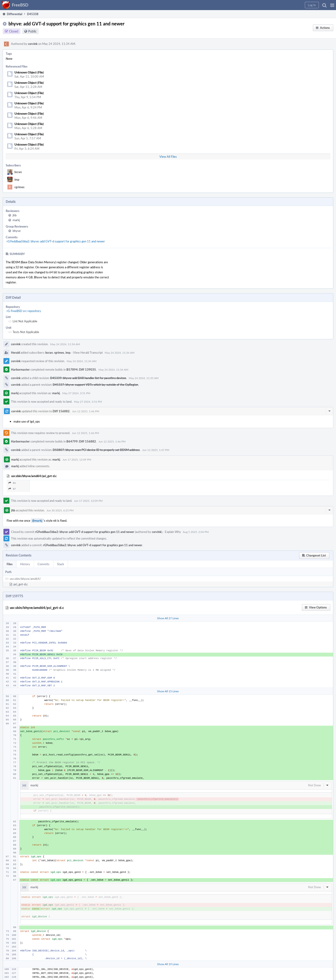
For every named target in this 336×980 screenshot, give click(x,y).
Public (32, 31)
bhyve (17, 231)
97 (12, 489)
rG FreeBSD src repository (24, 311)
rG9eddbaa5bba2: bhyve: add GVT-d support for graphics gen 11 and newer (56, 241)
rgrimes (19, 187)
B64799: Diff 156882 (81, 441)
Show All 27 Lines (168, 618)
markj (16, 220)
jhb (15, 215)
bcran (18, 172)
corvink (33, 44)
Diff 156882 (61, 411)
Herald (15, 353)
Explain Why (173, 532)
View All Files (168, 157)
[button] (332, 5)
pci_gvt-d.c (21, 584)
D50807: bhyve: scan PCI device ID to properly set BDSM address (96, 450)
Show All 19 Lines (168, 964)
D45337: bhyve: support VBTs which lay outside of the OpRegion (95, 385)
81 (12, 483)
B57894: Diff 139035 (81, 369)
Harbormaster (20, 369)
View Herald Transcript (88, 353)
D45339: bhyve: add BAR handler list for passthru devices (88, 378)
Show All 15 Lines (168, 691)
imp (17, 179)
